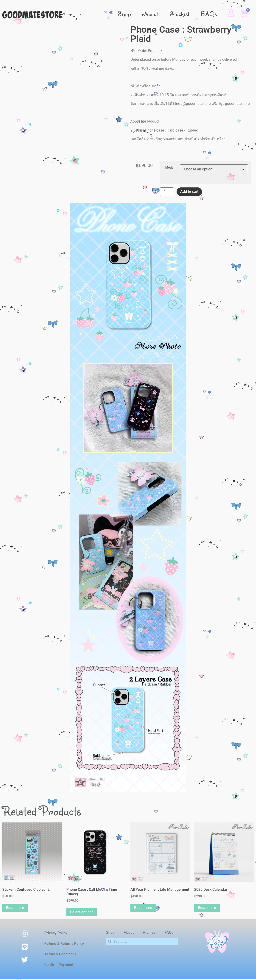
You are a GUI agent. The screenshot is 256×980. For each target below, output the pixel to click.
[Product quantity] (167, 192)
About (151, 14)
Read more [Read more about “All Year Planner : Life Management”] (143, 908)
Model (170, 168)
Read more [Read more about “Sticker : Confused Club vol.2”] (15, 908)
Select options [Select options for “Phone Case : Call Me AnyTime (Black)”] (82, 912)
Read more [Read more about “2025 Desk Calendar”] (207, 908)
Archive (149, 933)
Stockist (180, 14)
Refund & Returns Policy (64, 944)
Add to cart (189, 191)
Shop (124, 14)
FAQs (209, 14)
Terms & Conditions (60, 954)
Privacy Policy (56, 933)
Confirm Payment (59, 965)
